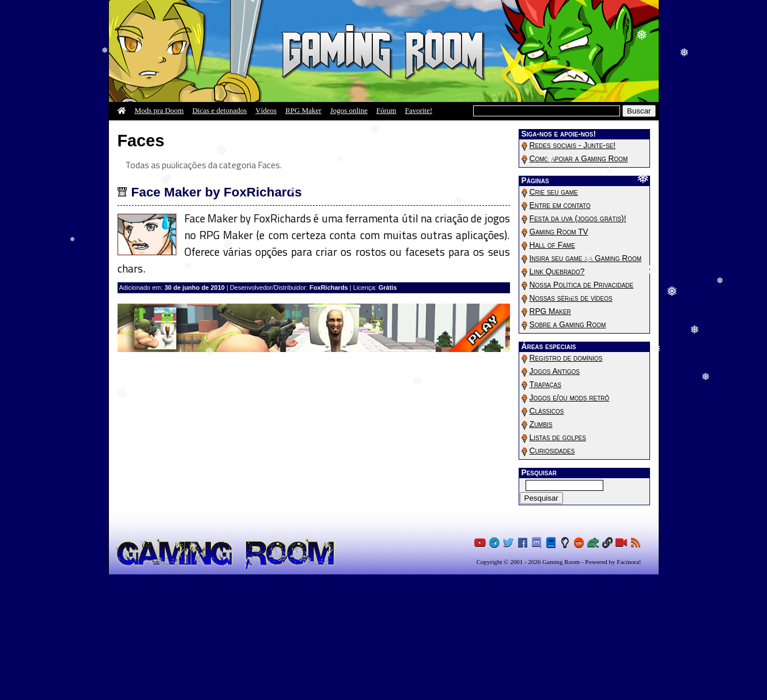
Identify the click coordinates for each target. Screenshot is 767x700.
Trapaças (545, 385)
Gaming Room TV (559, 232)
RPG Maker (303, 110)
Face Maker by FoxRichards (217, 192)
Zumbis (541, 424)
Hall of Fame (552, 245)
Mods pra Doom (159, 110)
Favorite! (419, 110)
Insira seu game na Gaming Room (586, 258)
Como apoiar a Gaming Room (579, 159)
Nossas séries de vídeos (571, 298)
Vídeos (266, 110)
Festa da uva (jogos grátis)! (578, 219)
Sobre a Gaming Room (568, 325)
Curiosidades (552, 451)
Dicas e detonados (220, 110)
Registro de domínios (566, 358)
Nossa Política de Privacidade (582, 285)
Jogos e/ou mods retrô (570, 398)
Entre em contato (560, 205)
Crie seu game (554, 192)
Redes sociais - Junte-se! (573, 145)
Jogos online (349, 110)
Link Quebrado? (557, 272)
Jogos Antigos (555, 371)
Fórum (386, 110)
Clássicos (547, 411)
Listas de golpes (558, 438)
